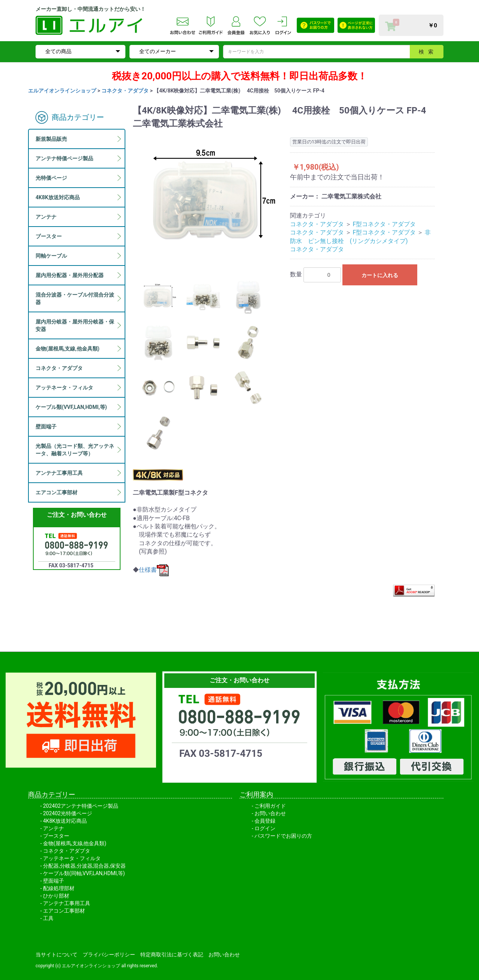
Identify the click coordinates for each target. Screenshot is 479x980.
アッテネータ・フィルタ (72, 858)
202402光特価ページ (68, 813)
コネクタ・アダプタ (125, 91)
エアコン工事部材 (64, 911)
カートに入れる (380, 275)
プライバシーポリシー (109, 955)
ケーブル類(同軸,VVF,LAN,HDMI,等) (84, 873)
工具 (48, 918)
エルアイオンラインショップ (62, 91)
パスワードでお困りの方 (283, 836)
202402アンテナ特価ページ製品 (81, 806)
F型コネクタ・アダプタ (385, 224)
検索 (428, 52)
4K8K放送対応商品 (65, 821)
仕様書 (154, 570)
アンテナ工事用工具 (67, 903)
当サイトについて (57, 955)
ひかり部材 (56, 896)
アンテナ (54, 828)
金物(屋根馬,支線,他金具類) (75, 843)
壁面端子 (54, 881)
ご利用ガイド (270, 806)
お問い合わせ (270, 813)
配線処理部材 (59, 888)
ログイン (265, 828)
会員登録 (265, 821)
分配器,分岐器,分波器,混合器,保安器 (84, 866)
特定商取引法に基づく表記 (172, 955)
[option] (208, 200)
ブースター (56, 836)
